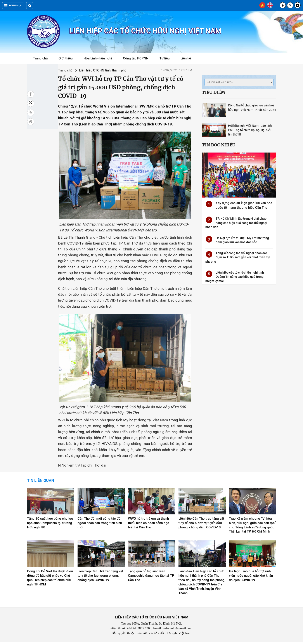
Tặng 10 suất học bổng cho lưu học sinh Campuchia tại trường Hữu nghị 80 (50, 525)
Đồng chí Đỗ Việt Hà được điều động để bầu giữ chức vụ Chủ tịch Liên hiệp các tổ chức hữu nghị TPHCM (50, 580)
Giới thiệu (66, 58)
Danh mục (13, 6)
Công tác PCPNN (136, 58)
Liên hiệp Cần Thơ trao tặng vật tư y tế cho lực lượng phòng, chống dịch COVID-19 (100, 578)
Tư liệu (167, 59)
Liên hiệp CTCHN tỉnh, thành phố (82, 70)
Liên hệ (186, 58)
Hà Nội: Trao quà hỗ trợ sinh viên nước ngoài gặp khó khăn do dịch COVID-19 (251, 578)
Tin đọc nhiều (219, 145)
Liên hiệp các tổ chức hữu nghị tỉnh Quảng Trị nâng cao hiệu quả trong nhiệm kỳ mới (235, 277)
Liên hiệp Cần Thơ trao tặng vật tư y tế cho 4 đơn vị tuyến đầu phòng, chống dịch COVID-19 (201, 525)
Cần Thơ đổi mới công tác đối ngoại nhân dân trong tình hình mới (100, 525)
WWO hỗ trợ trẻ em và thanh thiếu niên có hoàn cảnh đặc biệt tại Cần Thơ (149, 525)
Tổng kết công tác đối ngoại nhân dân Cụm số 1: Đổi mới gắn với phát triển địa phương (238, 257)
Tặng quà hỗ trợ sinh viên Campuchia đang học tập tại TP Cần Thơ (151, 578)
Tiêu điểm (213, 92)
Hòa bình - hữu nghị (98, 58)
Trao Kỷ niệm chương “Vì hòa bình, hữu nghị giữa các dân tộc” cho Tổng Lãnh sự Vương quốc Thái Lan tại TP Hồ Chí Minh (252, 527)
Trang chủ (40, 58)
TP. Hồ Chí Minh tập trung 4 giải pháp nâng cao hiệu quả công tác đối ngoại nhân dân (236, 223)
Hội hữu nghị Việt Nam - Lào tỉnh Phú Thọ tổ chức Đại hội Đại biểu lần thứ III (250, 130)
